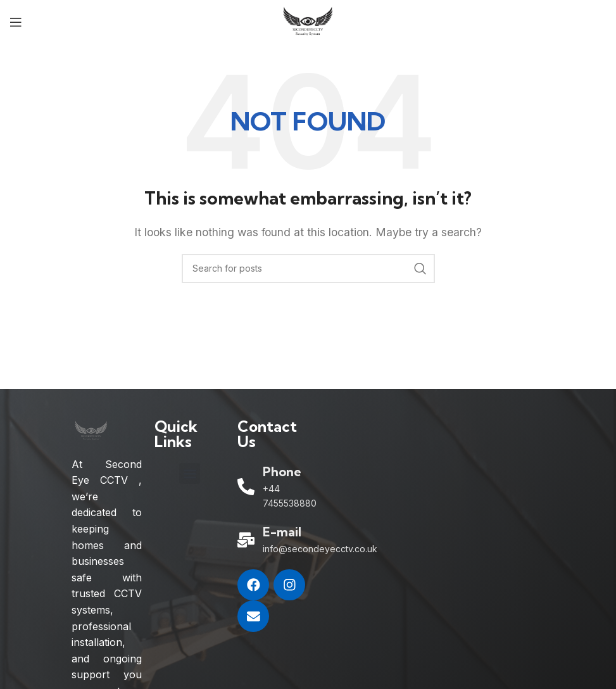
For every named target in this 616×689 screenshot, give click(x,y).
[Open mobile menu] (16, 22)
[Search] (308, 269)
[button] (190, 473)
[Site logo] (308, 21)
